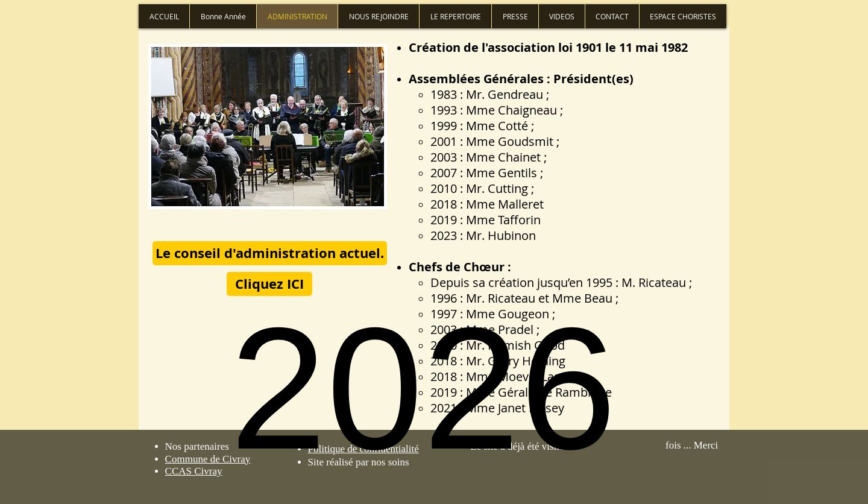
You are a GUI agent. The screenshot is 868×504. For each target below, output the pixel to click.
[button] (270, 253)
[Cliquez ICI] (269, 284)
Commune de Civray (208, 459)
